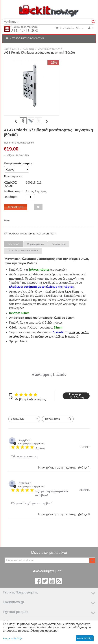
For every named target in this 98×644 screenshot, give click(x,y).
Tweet (7, 220)
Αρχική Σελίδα (12, 49)
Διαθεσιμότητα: (14, 191)
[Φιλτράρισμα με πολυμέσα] (58, 419)
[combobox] (24, 419)
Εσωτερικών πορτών (49, 49)
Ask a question (13, 176)
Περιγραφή (13, 244)
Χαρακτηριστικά (36, 244)
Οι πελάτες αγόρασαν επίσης (23, 251)
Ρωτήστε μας (59, 244)
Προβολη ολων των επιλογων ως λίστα (32, 234)
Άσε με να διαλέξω (13, 638)
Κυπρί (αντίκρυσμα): (18, 163)
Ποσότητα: (11, 197)
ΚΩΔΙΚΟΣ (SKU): (10, 184)
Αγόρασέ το (16, 207)
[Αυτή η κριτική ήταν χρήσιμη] (79, 468)
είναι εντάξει (85, 638)
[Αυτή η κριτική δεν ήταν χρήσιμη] (86, 468)
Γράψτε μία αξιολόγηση (76, 396)
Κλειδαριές (28, 49)
